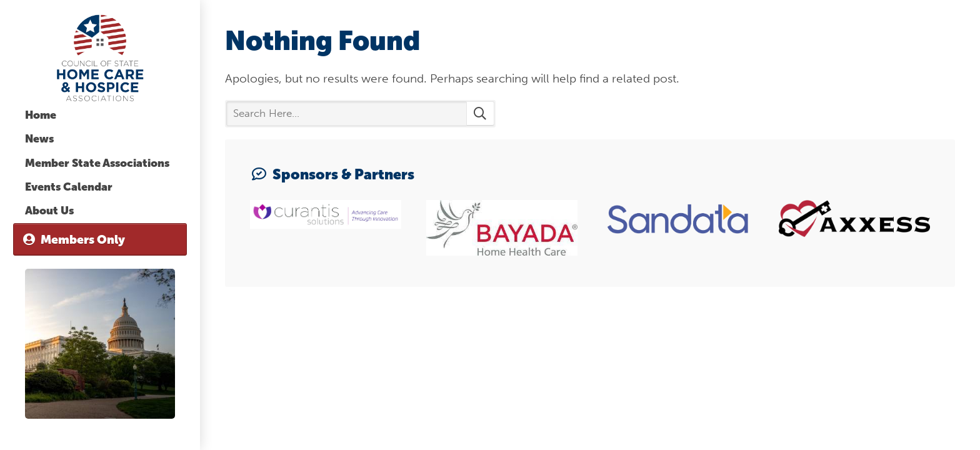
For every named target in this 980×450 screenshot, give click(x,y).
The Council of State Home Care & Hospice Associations (100, 58)
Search (480, 114)
